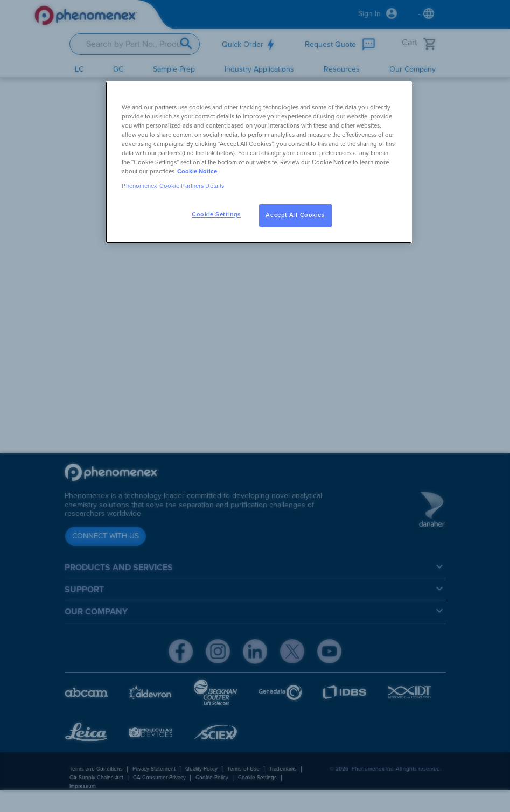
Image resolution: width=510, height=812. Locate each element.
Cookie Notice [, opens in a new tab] (197, 171)
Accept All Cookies (295, 215)
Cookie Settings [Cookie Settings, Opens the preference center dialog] (216, 215)
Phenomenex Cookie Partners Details (173, 186)
